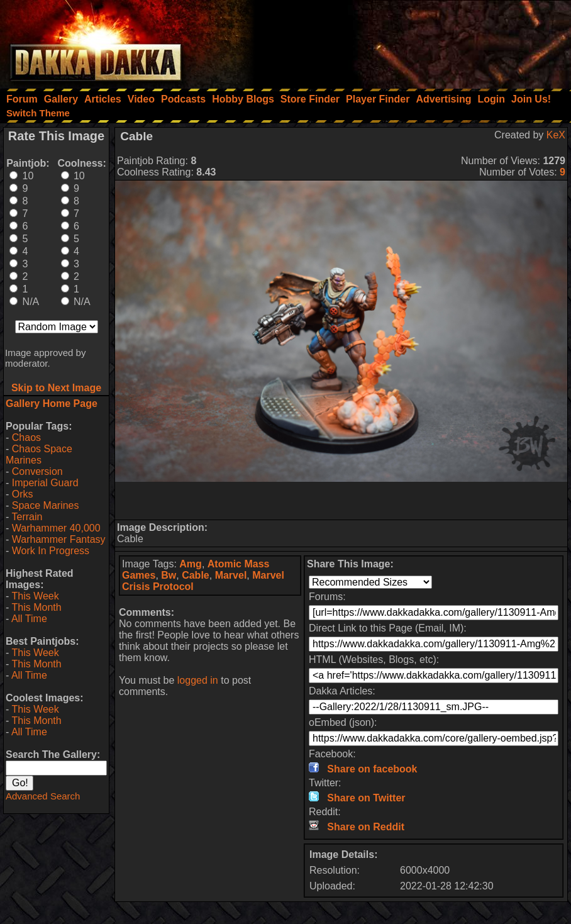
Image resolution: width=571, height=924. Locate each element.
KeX (556, 135)
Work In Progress (51, 551)
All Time (29, 619)
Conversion (37, 471)
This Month (36, 607)
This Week (35, 596)
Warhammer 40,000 (56, 528)
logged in (198, 680)
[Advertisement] (402, 41)
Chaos (26, 437)
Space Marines (46, 505)
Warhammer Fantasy (59, 539)
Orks (23, 494)
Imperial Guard (45, 483)
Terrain (27, 517)
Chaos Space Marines (39, 454)
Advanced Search (43, 796)
